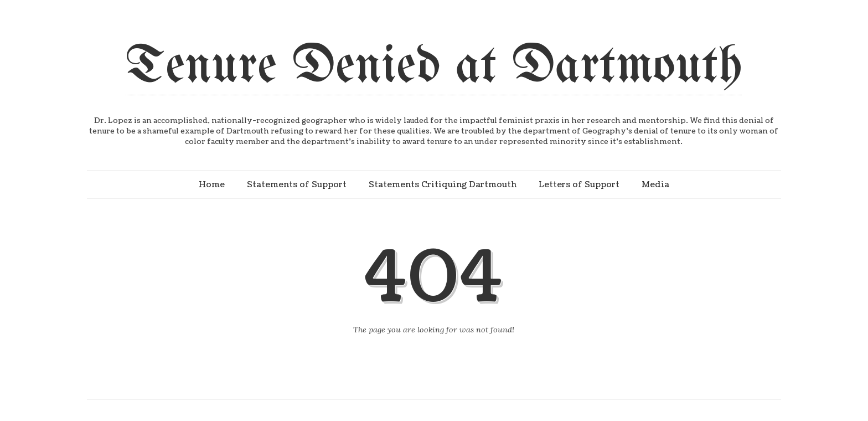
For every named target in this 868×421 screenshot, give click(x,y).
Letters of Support (579, 184)
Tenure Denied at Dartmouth (434, 67)
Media (655, 184)
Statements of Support (297, 184)
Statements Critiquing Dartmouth (443, 184)
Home (212, 184)
